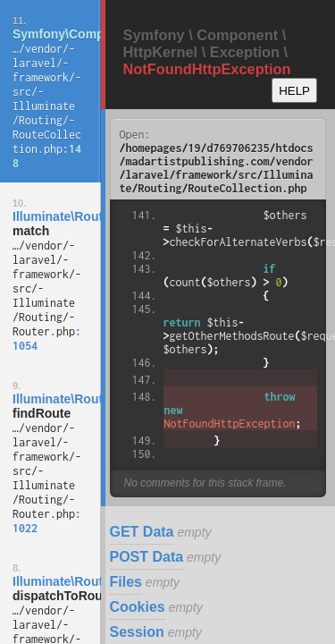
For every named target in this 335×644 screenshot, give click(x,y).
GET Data (142, 532)
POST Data (147, 557)
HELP (294, 91)
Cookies (138, 607)
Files (126, 582)
